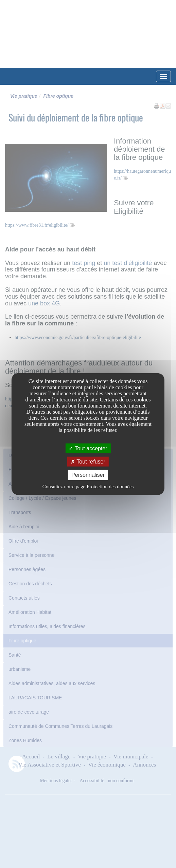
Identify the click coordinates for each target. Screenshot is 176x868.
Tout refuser (88, 462)
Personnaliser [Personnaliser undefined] (88, 475)
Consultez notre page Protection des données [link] (88, 486)
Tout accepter (88, 448)
